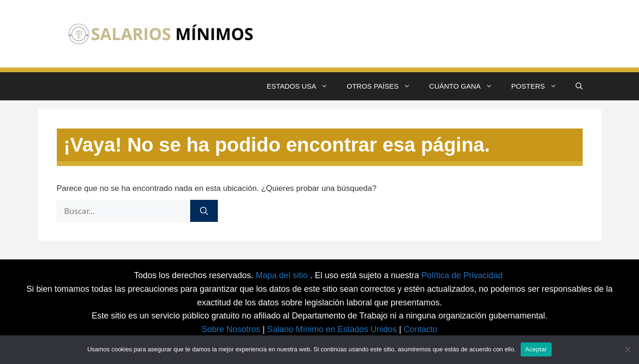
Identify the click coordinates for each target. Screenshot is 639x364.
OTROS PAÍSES (383, 86)
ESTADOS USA (302, 86)
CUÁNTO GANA (466, 86)
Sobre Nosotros (231, 329)
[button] (579, 86)
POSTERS (539, 86)
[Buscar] (204, 211)
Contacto (421, 329)
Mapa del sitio (283, 275)
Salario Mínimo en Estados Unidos (332, 329)
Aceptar (536, 349)
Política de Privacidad (462, 275)
